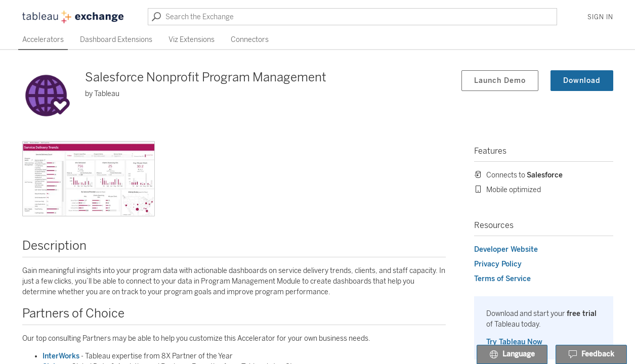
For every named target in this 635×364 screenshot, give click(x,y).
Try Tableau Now (514, 342)
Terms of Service (502, 279)
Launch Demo (500, 81)
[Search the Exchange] (352, 17)
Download (582, 81)
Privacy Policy (498, 264)
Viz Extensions (192, 40)
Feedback (591, 355)
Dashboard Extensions (116, 40)
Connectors (250, 40)
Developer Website (506, 249)
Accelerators (43, 40)
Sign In (600, 17)
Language (512, 355)
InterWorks (61, 356)
